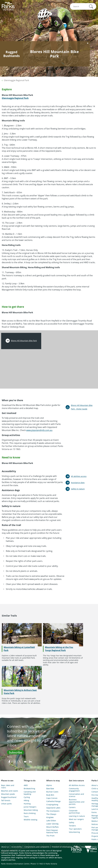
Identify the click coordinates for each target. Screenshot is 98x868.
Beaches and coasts (10, 791)
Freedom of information (62, 847)
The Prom (50, 836)
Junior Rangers (30, 807)
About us (5, 847)
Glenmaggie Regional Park (16, 80)
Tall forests (6, 800)
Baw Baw (50, 789)
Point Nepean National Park (52, 831)
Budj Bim (50, 795)
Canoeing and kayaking (30, 793)
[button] (91, 6)
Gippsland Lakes (53, 808)
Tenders (72, 826)
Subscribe (16, 752)
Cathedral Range (53, 801)
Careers (72, 807)
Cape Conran (52, 798)
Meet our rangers (76, 819)
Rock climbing (30, 813)
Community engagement (74, 790)
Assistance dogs (78, 483)
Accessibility (17, 847)
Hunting (27, 804)
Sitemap (93, 847)
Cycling (27, 797)
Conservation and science (76, 795)
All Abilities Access (77, 785)
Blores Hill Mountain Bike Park (24, 341)
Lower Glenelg (52, 824)
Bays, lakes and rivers (8, 787)
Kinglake (50, 817)
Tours (26, 816)
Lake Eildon (51, 821)
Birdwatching (29, 789)
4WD (26, 785)
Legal (77, 847)
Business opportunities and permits (77, 802)
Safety (72, 823)
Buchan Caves (52, 792)
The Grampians (53, 811)
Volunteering (74, 832)
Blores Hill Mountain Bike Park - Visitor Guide (82, 407)
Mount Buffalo (52, 827)
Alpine (49, 785)
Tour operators (75, 829)
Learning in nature (77, 816)
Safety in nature (78, 489)
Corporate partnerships (74, 812)
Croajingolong (52, 805)
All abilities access (79, 476)
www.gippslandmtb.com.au (39, 430)
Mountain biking (31, 810)
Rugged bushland (9, 797)
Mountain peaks (8, 794)
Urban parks (6, 804)
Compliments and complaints (37, 847)
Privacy (10, 757)
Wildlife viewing (30, 820)
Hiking (26, 800)
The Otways (51, 814)
